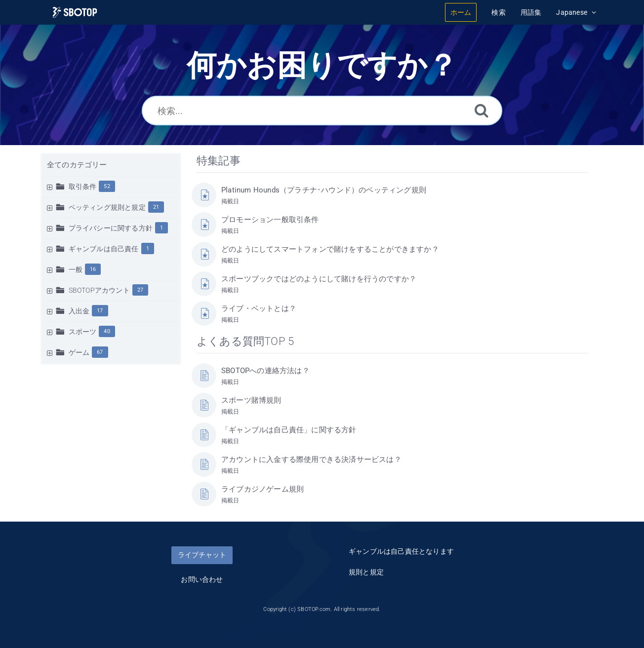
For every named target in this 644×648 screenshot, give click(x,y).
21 (156, 207)
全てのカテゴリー (77, 165)
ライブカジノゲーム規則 (262, 489)
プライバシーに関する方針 (111, 228)
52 (107, 186)
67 (100, 352)
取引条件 (83, 187)
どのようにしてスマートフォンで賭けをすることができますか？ (330, 249)
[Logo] (75, 13)
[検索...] (322, 111)
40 (107, 331)
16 (93, 269)
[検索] (482, 110)
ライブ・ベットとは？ (259, 308)
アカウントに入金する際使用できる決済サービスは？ (311, 459)
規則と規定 (366, 572)
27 (140, 290)
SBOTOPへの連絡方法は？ (265, 371)
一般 (76, 269)
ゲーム (79, 352)
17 (100, 311)
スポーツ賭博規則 (251, 400)
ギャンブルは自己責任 (104, 249)
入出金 (79, 311)
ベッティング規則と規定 (107, 207)
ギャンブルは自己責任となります (401, 551)
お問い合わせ (202, 579)
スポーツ (83, 332)
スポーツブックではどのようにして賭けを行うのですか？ (319, 279)
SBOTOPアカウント (99, 290)
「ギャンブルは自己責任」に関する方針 (289, 430)
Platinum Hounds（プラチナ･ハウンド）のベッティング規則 (324, 190)
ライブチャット (202, 555)
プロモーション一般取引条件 (270, 220)
